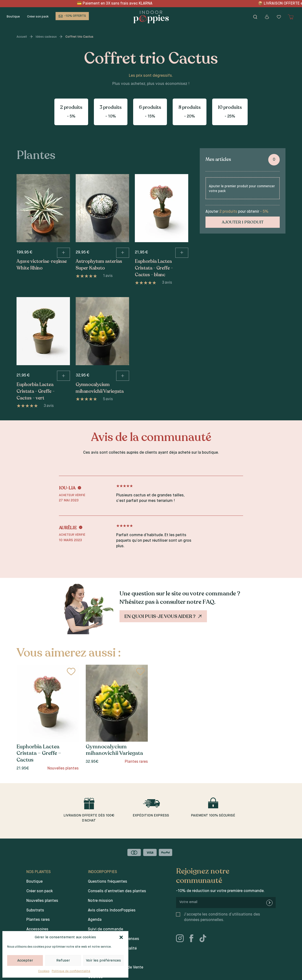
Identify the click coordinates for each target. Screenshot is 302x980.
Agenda (95, 920)
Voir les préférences (103, 960)
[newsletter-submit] (269, 903)
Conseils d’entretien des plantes (117, 891)
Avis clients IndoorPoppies (112, 910)
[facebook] (193, 939)
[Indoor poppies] (151, 17)
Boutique (13, 17)
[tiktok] (205, 939)
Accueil (22, 37)
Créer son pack (38, 17)
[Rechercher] (255, 17)
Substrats (35, 910)
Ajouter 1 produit (243, 222)
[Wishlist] (279, 17)
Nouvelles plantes (42, 901)
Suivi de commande (105, 929)
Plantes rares (38, 920)
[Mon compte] (267, 17)
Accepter (25, 960)
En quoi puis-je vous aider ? (164, 616)
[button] (121, 937)
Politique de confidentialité (71, 971)
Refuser (63, 960)
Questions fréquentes (108, 882)
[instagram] (182, 939)
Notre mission (100, 901)
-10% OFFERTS (75, 16)
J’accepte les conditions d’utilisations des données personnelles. (222, 917)
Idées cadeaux (46, 37)
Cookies (44, 971)
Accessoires (37, 929)
